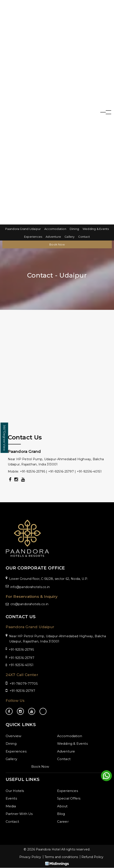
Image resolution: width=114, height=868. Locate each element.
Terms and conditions (61, 857)
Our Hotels (15, 791)
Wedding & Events (96, 229)
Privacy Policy (28, 857)
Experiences (33, 237)
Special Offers (69, 798)
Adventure (53, 237)
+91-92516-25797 (61, 471)
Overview (14, 736)
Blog (61, 814)
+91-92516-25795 (21, 650)
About (62, 806)
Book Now (57, 244)
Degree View (4, 438)
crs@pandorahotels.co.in (29, 604)
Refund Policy (94, 857)
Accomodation (55, 229)
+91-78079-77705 (24, 684)
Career (63, 822)
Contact (84, 237)
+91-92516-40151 (89, 471)
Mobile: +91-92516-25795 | (28, 471)
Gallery (69, 237)
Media (11, 806)
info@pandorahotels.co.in (30, 587)
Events (11, 798)
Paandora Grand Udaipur (23, 229)
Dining (74, 229)
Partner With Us (19, 814)
